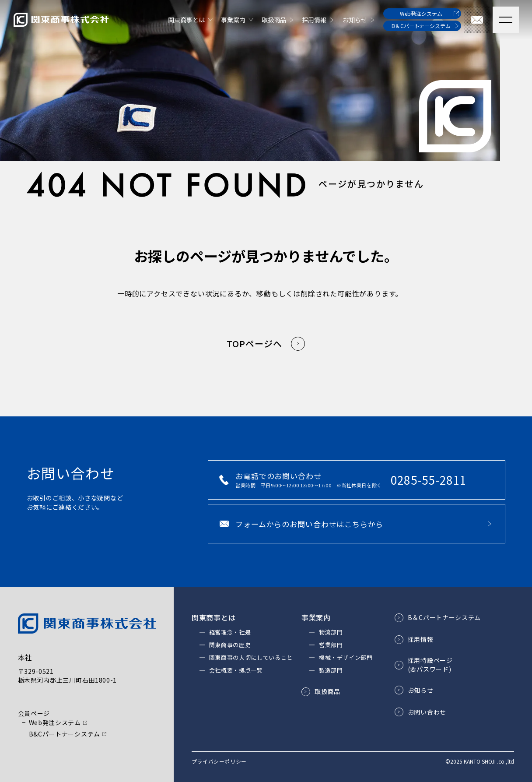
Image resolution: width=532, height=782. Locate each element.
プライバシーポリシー (219, 761)
